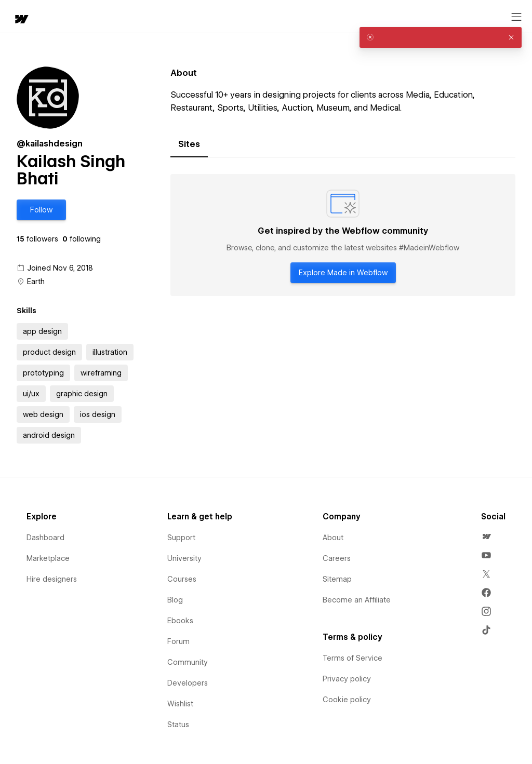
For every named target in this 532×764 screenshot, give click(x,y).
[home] (21, 20)
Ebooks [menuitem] (180, 621)
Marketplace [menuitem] (48, 558)
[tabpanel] (343, 235)
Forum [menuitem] (178, 641)
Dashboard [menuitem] (45, 538)
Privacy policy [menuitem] (347, 679)
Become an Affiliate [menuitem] (357, 600)
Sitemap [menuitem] (337, 579)
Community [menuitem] (188, 662)
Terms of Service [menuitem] (353, 658)
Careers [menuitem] (337, 558)
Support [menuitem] (181, 538)
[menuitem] (486, 537)
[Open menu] (516, 17)
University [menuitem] (184, 558)
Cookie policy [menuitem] (347, 700)
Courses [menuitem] (182, 579)
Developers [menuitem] (188, 683)
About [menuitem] (333, 538)
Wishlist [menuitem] (180, 704)
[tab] (189, 144)
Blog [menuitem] (175, 600)
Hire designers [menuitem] (52, 579)
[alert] (441, 37)
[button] (41, 210)
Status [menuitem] (178, 725)
